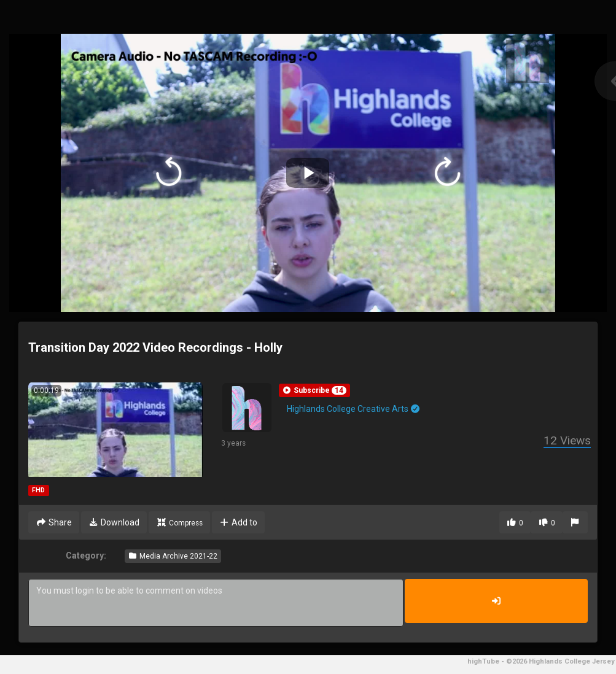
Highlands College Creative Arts (354, 409)
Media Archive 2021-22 (173, 556)
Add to (239, 522)
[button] (314, 390)
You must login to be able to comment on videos (216, 603)
